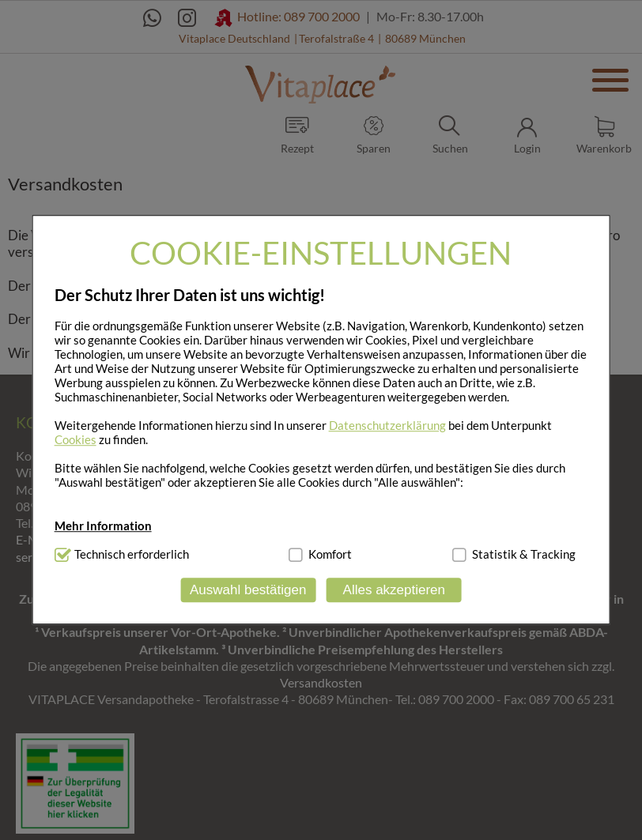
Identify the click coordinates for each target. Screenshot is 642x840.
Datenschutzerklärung (387, 425)
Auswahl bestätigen (248, 590)
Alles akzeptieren (394, 590)
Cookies (76, 439)
